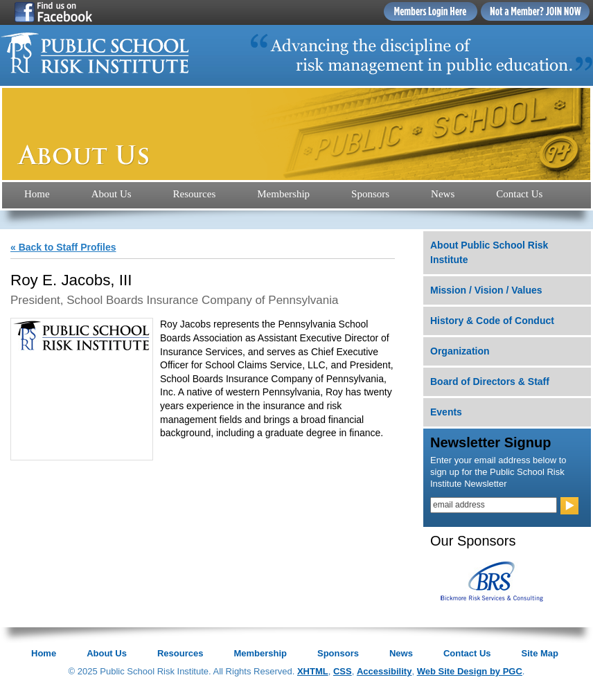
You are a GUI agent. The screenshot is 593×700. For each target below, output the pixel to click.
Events (446, 412)
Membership (283, 194)
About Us (112, 194)
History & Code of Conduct (492, 321)
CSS (343, 671)
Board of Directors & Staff (490, 382)
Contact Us (519, 194)
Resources (195, 194)
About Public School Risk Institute (489, 252)
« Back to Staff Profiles (63, 247)
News (443, 194)
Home (37, 194)
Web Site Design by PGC (470, 671)
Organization (460, 351)
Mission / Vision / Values (486, 290)
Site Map (540, 653)
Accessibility (384, 671)
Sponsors (370, 194)
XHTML (313, 671)
